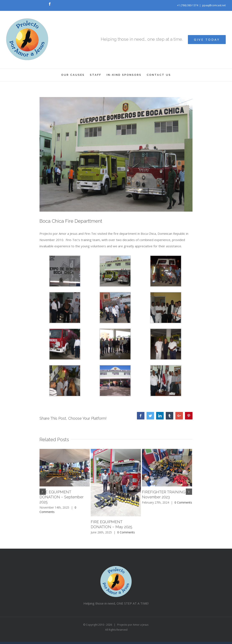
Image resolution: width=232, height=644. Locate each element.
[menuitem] (76, 75)
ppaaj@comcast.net (214, 5)
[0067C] (116, 154)
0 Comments (126, 532)
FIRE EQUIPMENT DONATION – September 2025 (62, 497)
